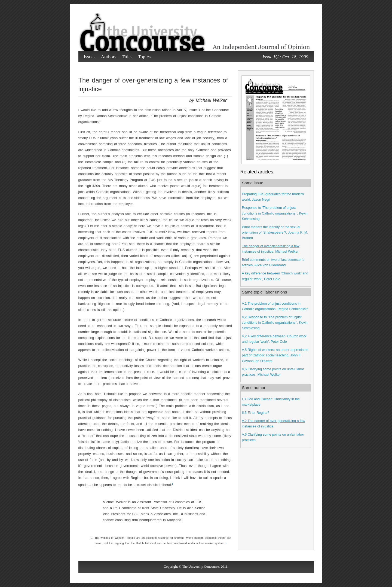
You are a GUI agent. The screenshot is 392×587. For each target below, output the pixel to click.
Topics (144, 57)
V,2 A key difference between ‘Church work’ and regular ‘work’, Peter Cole (275, 339)
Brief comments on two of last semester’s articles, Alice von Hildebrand (273, 262)
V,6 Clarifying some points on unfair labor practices (273, 437)
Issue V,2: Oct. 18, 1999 (285, 57)
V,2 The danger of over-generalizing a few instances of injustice (274, 424)
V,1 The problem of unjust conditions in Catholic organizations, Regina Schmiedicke (275, 306)
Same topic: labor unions (265, 292)
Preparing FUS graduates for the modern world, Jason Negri (273, 197)
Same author (254, 388)
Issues (90, 57)
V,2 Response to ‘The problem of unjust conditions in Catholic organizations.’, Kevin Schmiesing (275, 323)
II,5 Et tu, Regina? (256, 413)
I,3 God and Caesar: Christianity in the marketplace (271, 402)
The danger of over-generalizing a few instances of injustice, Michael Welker (271, 249)
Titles (127, 57)
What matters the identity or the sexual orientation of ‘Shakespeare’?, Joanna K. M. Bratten (275, 233)
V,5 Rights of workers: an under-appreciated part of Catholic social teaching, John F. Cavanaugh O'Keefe (275, 355)
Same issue (253, 183)
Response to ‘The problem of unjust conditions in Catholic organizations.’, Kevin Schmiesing (275, 213)
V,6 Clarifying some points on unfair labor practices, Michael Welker (273, 372)
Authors (109, 57)
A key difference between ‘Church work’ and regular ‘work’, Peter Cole (275, 276)
